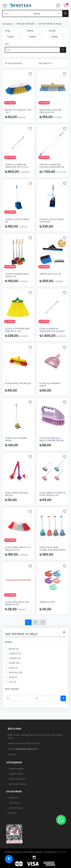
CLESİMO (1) (13, 658)
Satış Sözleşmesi (17, 779)
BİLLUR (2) (12, 649)
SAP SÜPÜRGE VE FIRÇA (50, 24)
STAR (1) (11, 677)
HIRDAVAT (14, 798)
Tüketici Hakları (16, 774)
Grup (8, 31)
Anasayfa (7, 24)
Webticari (61, 852)
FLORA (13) (12, 663)
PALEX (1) (11, 668)
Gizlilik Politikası (16, 769)
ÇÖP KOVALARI (16, 808)
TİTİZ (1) (11, 682)
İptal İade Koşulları (18, 784)
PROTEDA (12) (14, 672)
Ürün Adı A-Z (45, 63)
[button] (10, 818)
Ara (7, 44)
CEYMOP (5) (13, 653)
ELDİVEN (13, 813)
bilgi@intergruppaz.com (26, 749)
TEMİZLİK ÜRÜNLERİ (25, 24)
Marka (30, 31)
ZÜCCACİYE (14, 803)
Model (52, 31)
